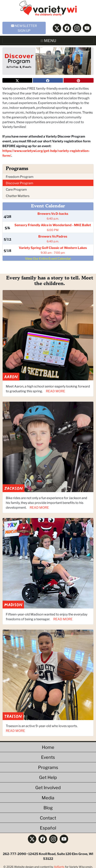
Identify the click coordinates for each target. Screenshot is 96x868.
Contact (48, 818)
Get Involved (48, 787)
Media (48, 797)
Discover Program (20, 183)
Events (48, 757)
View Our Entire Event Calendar (48, 258)
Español (48, 828)
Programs (48, 767)
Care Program (16, 189)
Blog (48, 807)
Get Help (48, 777)
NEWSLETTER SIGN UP (24, 28)
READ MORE (56, 391)
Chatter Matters (18, 196)
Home (48, 747)
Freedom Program (20, 176)
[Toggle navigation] (48, 41)
